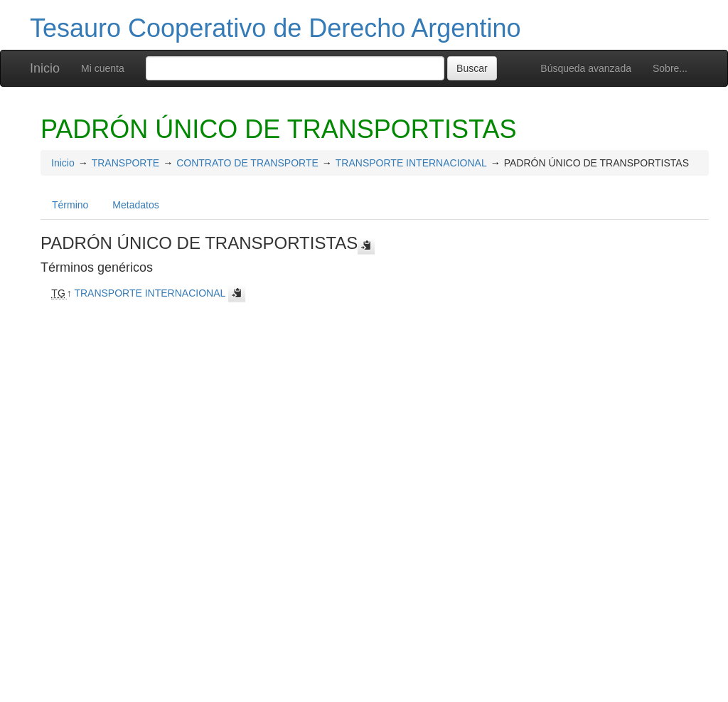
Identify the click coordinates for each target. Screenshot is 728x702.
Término (70, 205)
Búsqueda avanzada (586, 68)
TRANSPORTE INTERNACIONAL (411, 163)
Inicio (45, 68)
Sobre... (670, 68)
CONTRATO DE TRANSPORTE (247, 163)
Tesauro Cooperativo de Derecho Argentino (275, 28)
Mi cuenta (103, 68)
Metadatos (135, 205)
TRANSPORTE (125, 163)
